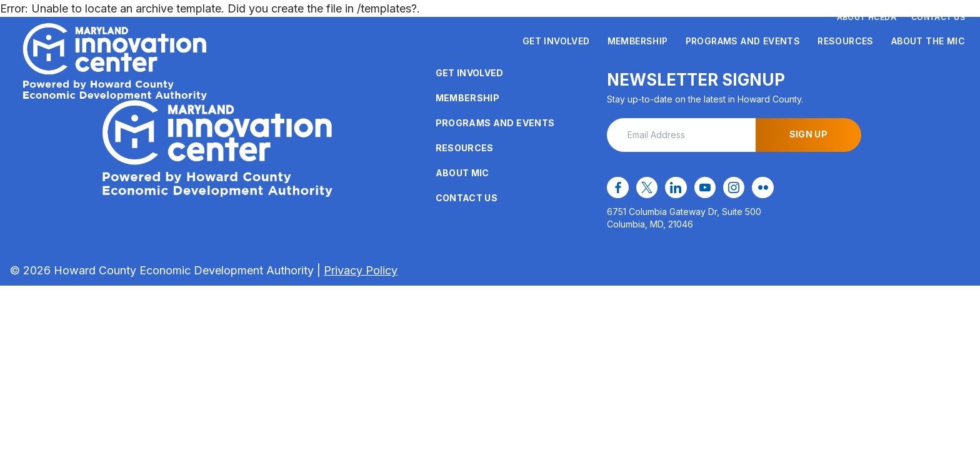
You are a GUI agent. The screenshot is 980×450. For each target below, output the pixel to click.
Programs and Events (743, 41)
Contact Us (938, 17)
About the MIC (928, 41)
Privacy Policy (361, 270)
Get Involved (556, 41)
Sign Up (808, 134)
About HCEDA (867, 17)
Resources (846, 41)
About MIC (462, 173)
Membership (638, 41)
